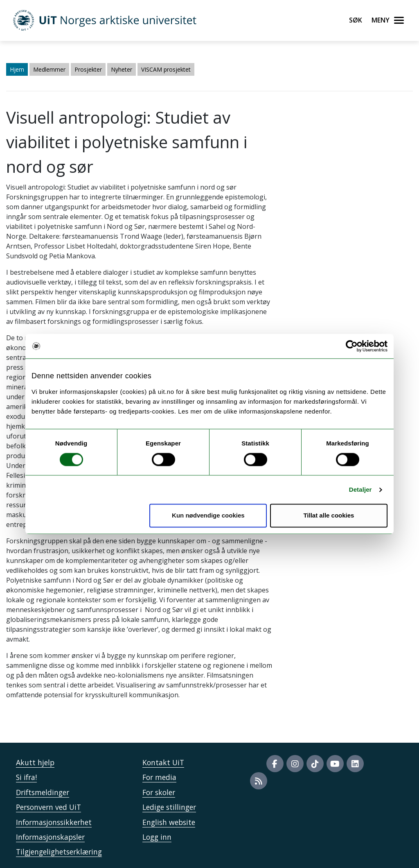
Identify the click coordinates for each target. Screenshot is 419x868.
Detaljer (360, 489)
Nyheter (122, 69)
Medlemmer (49, 69)
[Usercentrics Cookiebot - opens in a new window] (352, 346)
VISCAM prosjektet (166, 69)
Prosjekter (88, 69)
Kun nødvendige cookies (208, 516)
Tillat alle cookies (329, 516)
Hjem (17, 69)
